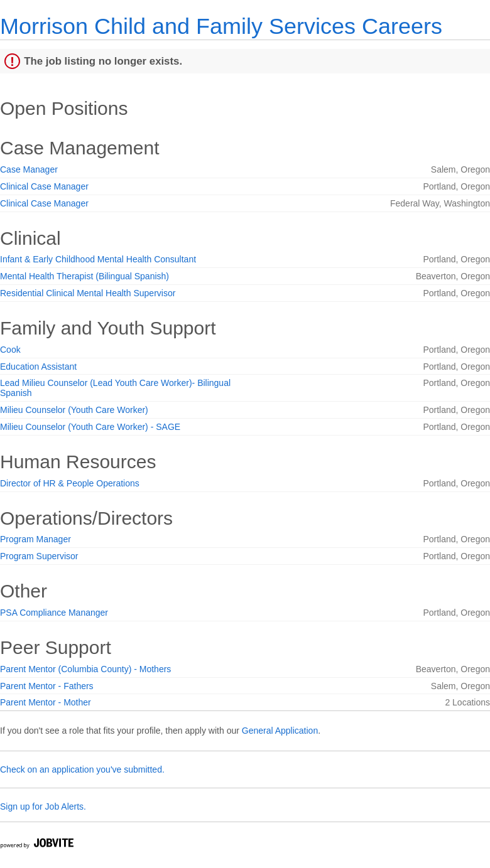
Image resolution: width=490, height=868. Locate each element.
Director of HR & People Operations (70, 483)
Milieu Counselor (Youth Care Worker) (74, 410)
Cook (10, 350)
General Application (280, 731)
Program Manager (35, 539)
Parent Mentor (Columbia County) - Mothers (85, 669)
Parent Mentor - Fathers (47, 686)
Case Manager (29, 169)
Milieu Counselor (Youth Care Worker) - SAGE (90, 427)
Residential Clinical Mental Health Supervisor (88, 293)
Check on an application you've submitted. (82, 769)
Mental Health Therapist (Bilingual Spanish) (84, 276)
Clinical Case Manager (44, 186)
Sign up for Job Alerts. (43, 806)
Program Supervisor (39, 556)
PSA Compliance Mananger (54, 613)
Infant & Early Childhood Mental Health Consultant (98, 259)
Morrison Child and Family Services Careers (221, 26)
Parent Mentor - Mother (46, 702)
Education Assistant (38, 367)
